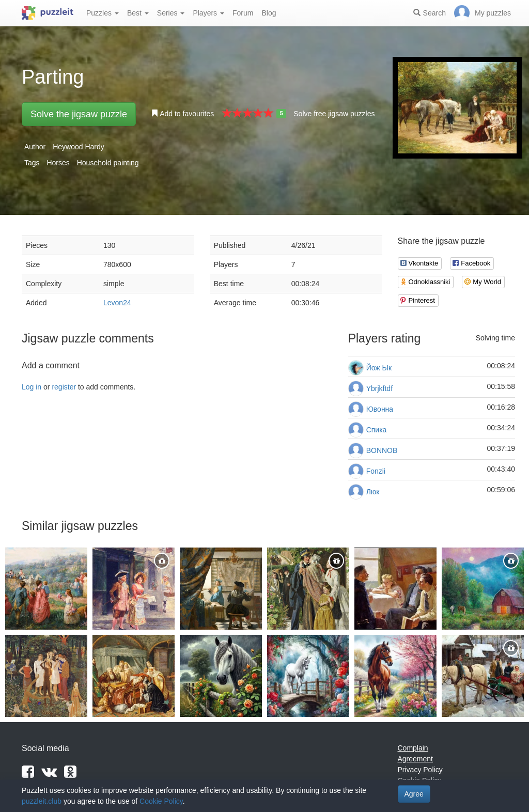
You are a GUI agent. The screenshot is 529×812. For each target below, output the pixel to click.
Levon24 (117, 303)
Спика (377, 430)
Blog (269, 13)
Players (208, 13)
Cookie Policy (161, 801)
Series (171, 13)
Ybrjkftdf (379, 388)
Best (138, 13)
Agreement (415, 759)
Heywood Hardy (79, 147)
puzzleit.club (42, 801)
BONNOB (382, 450)
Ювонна (380, 409)
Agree (414, 794)
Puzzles (103, 13)
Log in (32, 387)
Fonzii (376, 471)
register (64, 387)
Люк (373, 492)
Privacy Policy (420, 770)
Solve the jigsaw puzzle (79, 114)
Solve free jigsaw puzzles (334, 114)
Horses (58, 163)
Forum (243, 13)
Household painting (108, 163)
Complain (413, 748)
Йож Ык (379, 368)
